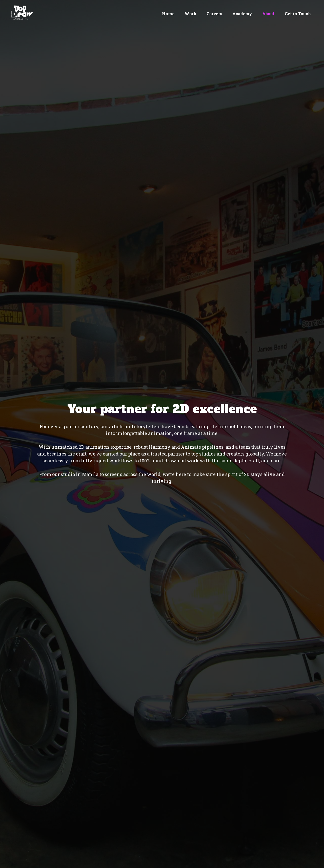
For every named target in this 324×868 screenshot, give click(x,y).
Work (190, 14)
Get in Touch (298, 14)
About (268, 14)
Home (168, 14)
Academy (242, 14)
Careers (214, 14)
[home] (21, 13)
